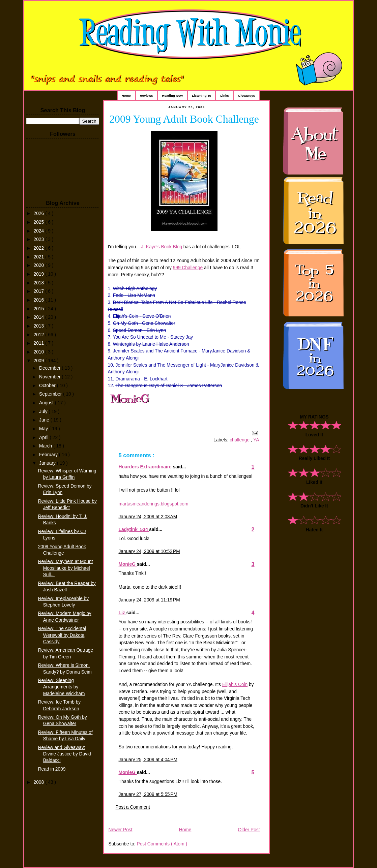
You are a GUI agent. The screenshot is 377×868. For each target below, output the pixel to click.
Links (224, 96)
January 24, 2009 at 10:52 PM (149, 551)
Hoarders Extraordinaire (146, 467)
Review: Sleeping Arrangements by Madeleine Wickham (62, 687)
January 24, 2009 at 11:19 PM (149, 600)
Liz (123, 613)
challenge (240, 440)
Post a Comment (133, 807)
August (47, 403)
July (44, 412)
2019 (39, 274)
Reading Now (173, 96)
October (48, 386)
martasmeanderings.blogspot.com (154, 504)
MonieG (128, 564)
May (44, 429)
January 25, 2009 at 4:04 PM (148, 760)
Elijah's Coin (235, 685)
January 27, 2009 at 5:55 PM (148, 794)
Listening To (201, 96)
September (51, 394)
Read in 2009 (52, 769)
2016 (39, 300)
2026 (39, 213)
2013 (39, 326)
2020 (39, 265)
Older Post (249, 830)
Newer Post (121, 830)
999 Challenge (188, 268)
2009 (39, 361)
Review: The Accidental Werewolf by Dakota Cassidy (62, 635)
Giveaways (246, 96)
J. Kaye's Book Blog (162, 247)
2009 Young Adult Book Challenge (184, 119)
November (50, 377)
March (46, 446)
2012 (39, 335)
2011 (39, 343)
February (49, 455)
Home (126, 96)
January (48, 463)
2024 (39, 231)
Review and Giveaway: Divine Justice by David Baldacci (65, 754)
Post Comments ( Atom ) (162, 844)
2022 (39, 248)
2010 (39, 352)
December (50, 368)
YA (256, 440)
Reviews (147, 96)
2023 (39, 239)
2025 (39, 222)
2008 (39, 782)
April (44, 438)
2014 (39, 317)
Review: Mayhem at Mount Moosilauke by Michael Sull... (66, 568)
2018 (39, 283)
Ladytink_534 (134, 530)
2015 (39, 309)
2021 (39, 257)
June (45, 420)
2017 (39, 291)
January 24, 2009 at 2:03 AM (148, 517)
